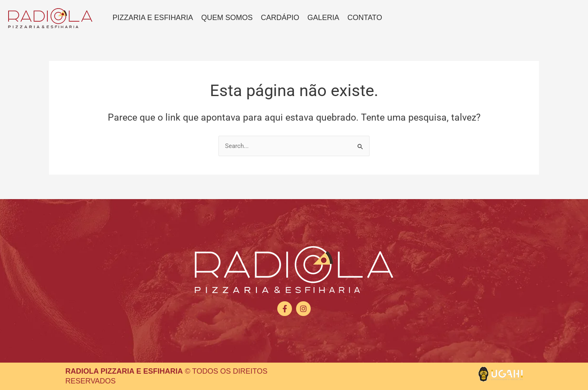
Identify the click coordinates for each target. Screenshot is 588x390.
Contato (365, 18)
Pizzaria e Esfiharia (153, 18)
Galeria (323, 18)
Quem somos (227, 18)
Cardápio (280, 18)
